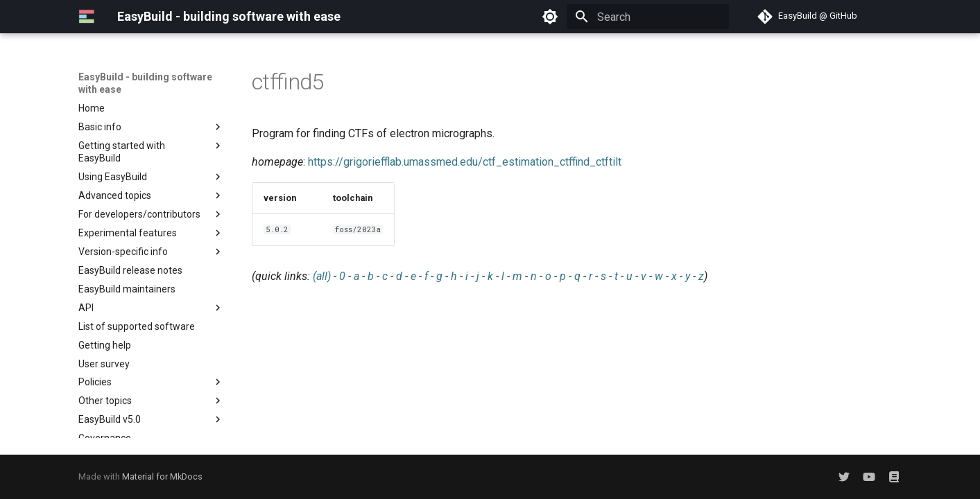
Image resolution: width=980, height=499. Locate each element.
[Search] (648, 17)
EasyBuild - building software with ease (145, 83)
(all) (322, 276)
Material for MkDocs (162, 476)
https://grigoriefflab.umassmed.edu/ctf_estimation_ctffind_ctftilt (465, 162)
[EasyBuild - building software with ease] (87, 17)
